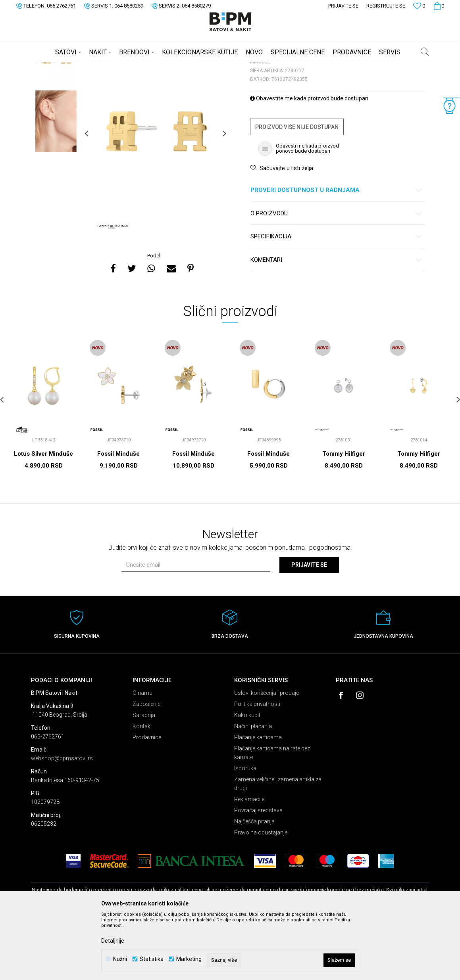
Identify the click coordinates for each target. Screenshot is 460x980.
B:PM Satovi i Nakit (51, 67)
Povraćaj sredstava (258, 873)
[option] (56, 121)
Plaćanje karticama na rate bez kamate (272, 815)
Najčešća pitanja (254, 884)
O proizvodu (336, 276)
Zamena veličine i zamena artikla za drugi (278, 846)
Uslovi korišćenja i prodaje (267, 755)
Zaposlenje (146, 766)
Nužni (120, 959)
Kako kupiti (248, 777)
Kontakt (142, 788)
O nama (142, 755)
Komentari (336, 322)
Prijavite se (309, 627)
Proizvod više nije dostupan (297, 189)
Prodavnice (147, 800)
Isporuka (245, 830)
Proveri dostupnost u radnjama (336, 252)
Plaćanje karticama (258, 800)
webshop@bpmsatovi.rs (62, 821)
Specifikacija (336, 299)
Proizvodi (88, 67)
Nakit (109, 67)
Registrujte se (386, 6)
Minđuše (130, 67)
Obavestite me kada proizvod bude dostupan (309, 161)
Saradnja (144, 777)
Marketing (189, 959)
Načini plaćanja (253, 788)
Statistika (152, 959)
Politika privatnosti (257, 766)
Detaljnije (113, 941)
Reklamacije (249, 861)
